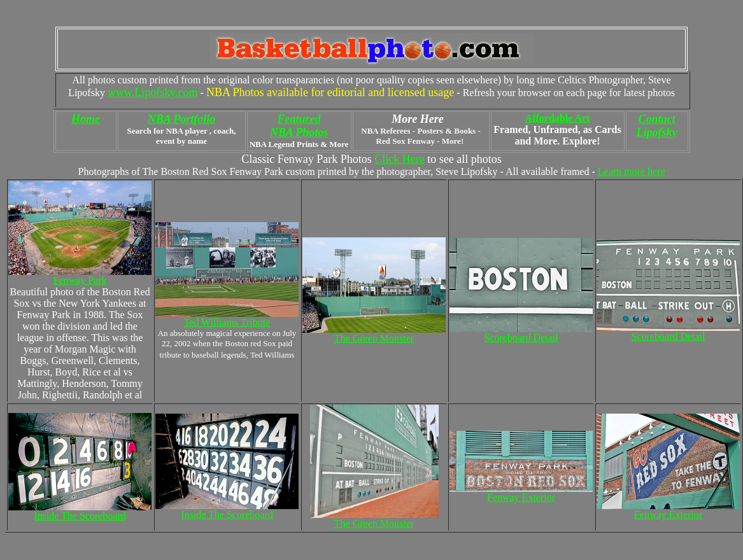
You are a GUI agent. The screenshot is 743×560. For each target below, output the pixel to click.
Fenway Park (80, 280)
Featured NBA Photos (299, 126)
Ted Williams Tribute (227, 322)
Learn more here (632, 171)
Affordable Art (558, 118)
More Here (417, 119)
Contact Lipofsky (657, 126)
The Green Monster (374, 523)
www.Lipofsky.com (153, 92)
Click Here (399, 159)
